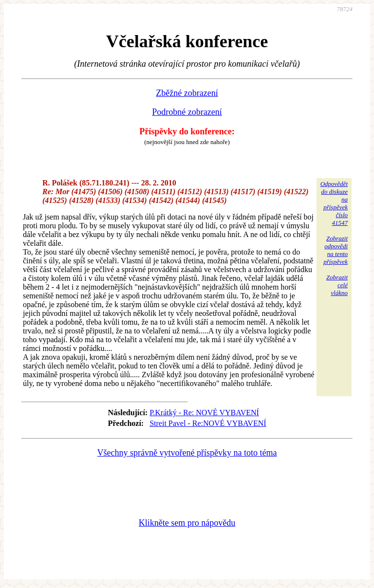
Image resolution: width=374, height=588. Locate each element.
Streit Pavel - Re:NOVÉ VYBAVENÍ (208, 423)
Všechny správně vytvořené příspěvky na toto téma (187, 453)
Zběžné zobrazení (187, 93)
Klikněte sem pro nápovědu (187, 523)
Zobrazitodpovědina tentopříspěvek (336, 250)
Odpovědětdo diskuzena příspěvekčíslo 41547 (334, 203)
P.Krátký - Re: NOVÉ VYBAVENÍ (204, 413)
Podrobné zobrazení (187, 112)
